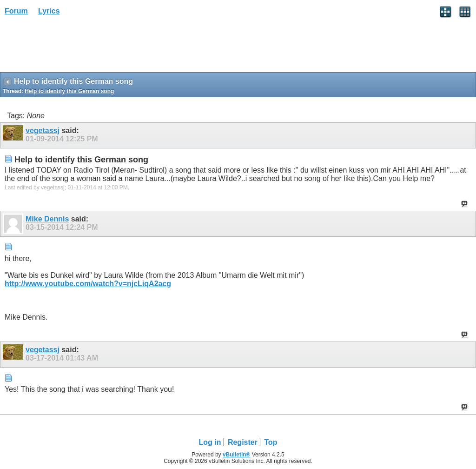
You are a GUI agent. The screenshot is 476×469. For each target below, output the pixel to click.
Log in (210, 442)
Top (271, 442)
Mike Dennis (47, 219)
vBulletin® (237, 455)
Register (243, 442)
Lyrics (49, 11)
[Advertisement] (74, 47)
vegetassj (43, 131)
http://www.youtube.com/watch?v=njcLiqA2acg (88, 284)
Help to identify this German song (69, 91)
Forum (16, 11)
